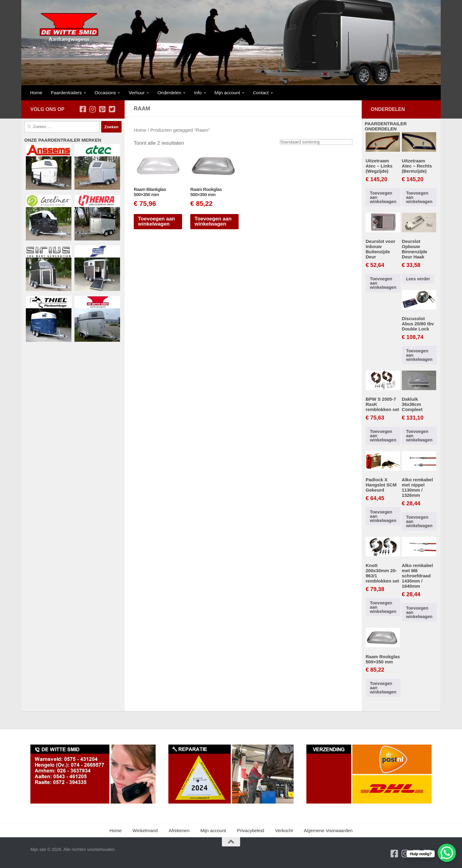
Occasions (105, 93)
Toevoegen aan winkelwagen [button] (157, 221)
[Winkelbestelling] (316, 142)
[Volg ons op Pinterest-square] (102, 109)
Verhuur (137, 93)
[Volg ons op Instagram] (92, 109)
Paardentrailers (66, 93)
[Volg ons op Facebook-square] (83, 109)
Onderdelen (169, 93)
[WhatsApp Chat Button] (447, 853)
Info (198, 93)
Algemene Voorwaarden (328, 830)
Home (36, 93)
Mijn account (227, 93)
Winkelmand (145, 830)
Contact (261, 93)
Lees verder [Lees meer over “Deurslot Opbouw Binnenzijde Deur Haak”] (418, 279)
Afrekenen (179, 830)
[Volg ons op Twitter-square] (112, 109)
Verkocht (284, 830)
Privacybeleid (251, 830)
